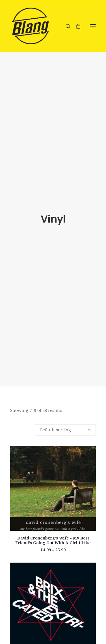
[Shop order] (65, 430)
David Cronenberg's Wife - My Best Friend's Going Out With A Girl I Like (53, 540)
